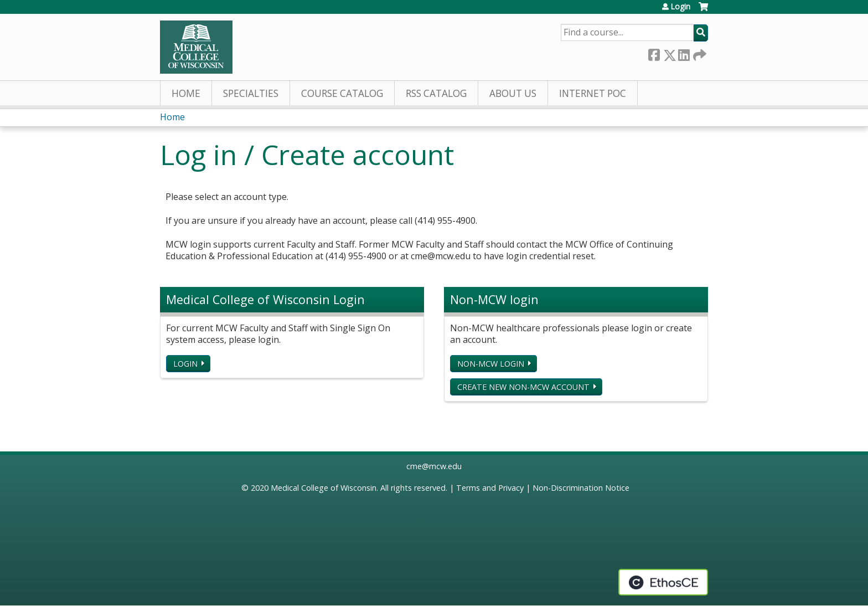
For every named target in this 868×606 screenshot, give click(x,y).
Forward (699, 53)
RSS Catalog (436, 93)
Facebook (654, 53)
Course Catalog (342, 93)
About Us (513, 93)
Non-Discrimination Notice (581, 488)
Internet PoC (593, 93)
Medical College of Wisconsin (324, 488)
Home (186, 93)
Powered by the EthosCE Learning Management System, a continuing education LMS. (663, 582)
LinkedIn (684, 53)
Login (680, 7)
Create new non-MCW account (523, 387)
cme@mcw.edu (434, 466)
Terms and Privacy (490, 488)
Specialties (251, 93)
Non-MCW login (491, 364)
